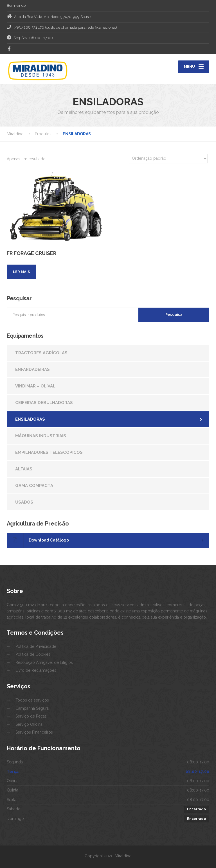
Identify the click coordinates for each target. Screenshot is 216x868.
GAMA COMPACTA (34, 486)
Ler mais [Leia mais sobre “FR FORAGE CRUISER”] (21, 272)
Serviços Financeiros (34, 732)
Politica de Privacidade (36, 646)
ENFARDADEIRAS (32, 369)
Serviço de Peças (31, 716)
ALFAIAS (24, 469)
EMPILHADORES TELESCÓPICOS (49, 452)
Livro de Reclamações (36, 670)
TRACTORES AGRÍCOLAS (41, 353)
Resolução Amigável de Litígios (44, 662)
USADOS (24, 502)
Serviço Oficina (29, 724)
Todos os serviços (32, 700)
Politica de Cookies (33, 654)
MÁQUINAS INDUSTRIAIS (41, 436)
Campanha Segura (32, 708)
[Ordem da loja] (168, 159)
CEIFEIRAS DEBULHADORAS (44, 403)
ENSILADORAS (30, 419)
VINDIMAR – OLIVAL (35, 386)
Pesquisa (174, 314)
